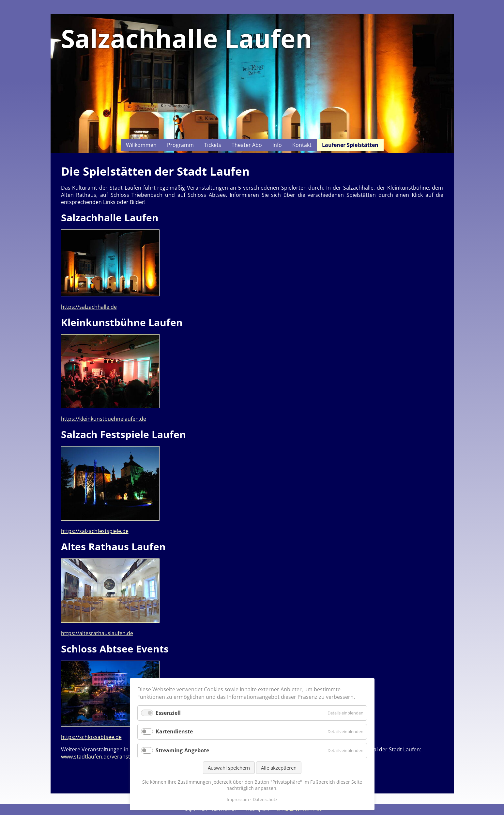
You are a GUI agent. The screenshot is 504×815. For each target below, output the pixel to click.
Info (277, 145)
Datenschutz (265, 799)
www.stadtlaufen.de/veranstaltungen (107, 757)
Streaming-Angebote (182, 750)
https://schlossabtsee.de (91, 737)
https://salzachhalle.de (89, 307)
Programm (180, 145)
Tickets (213, 145)
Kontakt (302, 145)
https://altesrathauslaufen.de (97, 633)
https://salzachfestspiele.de (95, 531)
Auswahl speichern (229, 768)
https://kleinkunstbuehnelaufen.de (104, 419)
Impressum (238, 799)
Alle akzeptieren (279, 768)
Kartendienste (174, 731)
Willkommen (141, 145)
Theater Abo (247, 145)
